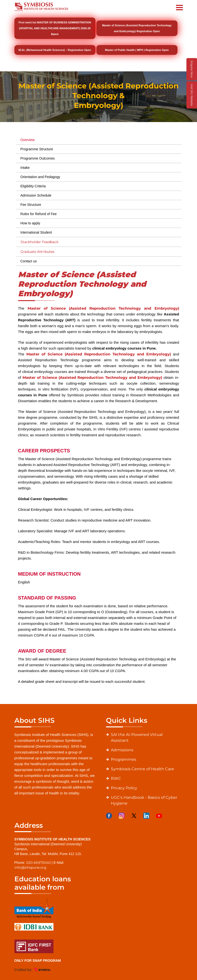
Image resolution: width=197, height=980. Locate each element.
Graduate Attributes (37, 252)
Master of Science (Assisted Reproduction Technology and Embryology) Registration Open (137, 28)
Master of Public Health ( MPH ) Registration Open (137, 50)
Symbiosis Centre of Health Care (142, 769)
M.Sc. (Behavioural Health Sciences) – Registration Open (55, 50)
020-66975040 (38, 863)
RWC (116, 778)
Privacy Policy (124, 788)
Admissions (122, 750)
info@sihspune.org (30, 867)
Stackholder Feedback (39, 242)
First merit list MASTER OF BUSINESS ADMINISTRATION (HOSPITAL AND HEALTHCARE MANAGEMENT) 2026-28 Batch (55, 28)
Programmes (124, 759)
